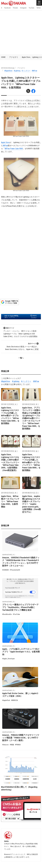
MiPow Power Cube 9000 (14, 149)
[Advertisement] (21, 32)
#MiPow (34, 71)
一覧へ (21, 358)
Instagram (23, 8)
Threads (15, 8)
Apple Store (5, 142)
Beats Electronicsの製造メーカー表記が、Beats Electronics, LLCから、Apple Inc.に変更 (22, 346)
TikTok (39, 8)
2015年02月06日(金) (8, 68)
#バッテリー (26, 71)
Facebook (7, 8)
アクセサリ (14, 57)
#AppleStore (8, 71)
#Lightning (17, 71)
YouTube (32, 8)
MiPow (5, 146)
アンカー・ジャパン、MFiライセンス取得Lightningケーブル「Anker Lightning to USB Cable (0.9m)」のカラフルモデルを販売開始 (20, 332)
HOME (3, 57)
